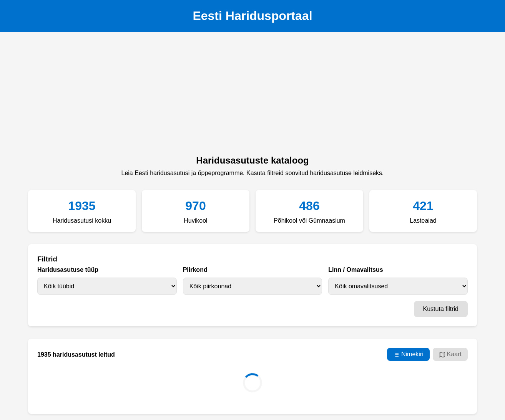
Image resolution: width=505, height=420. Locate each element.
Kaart (450, 354)
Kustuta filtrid (441, 309)
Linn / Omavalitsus (355, 270)
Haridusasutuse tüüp (68, 270)
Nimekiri (408, 354)
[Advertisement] (252, 96)
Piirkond (195, 270)
